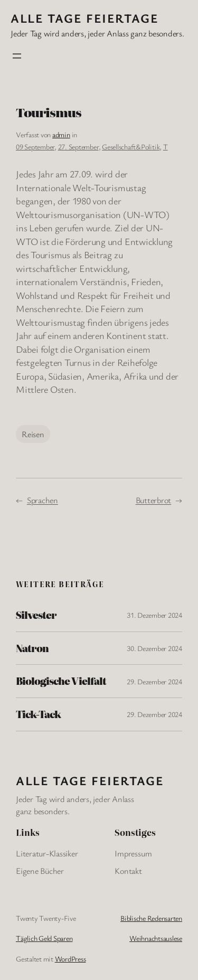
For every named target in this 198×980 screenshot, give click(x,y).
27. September (78, 147)
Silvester (36, 615)
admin (61, 134)
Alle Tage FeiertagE (84, 18)
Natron (32, 648)
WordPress (70, 959)
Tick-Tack (38, 714)
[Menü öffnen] (17, 56)
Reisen (33, 434)
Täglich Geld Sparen (44, 938)
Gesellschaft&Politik (131, 147)
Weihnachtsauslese (156, 938)
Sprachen (43, 500)
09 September (35, 147)
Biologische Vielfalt (61, 681)
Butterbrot (154, 500)
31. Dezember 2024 (154, 615)
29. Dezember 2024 (154, 681)
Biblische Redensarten (151, 918)
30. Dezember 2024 (154, 648)
